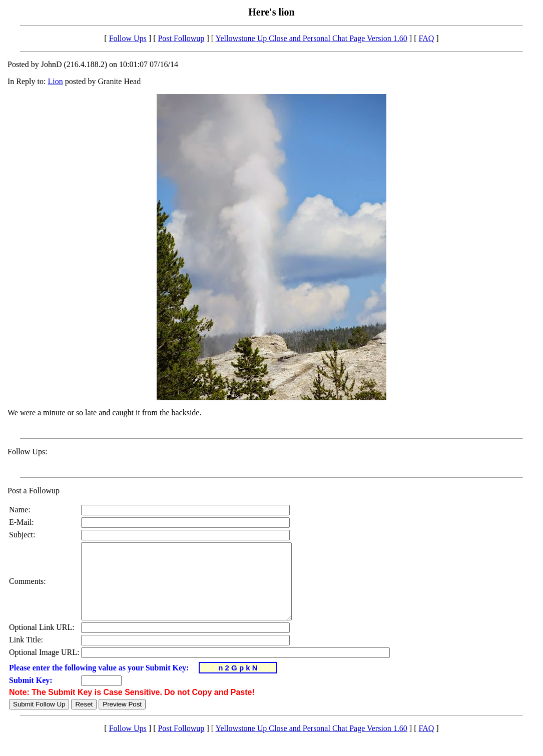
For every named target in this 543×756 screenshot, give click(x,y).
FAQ (426, 38)
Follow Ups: (28, 452)
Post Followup (181, 38)
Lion (55, 81)
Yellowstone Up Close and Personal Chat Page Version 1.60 (311, 38)
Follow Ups (128, 38)
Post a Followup (34, 491)
